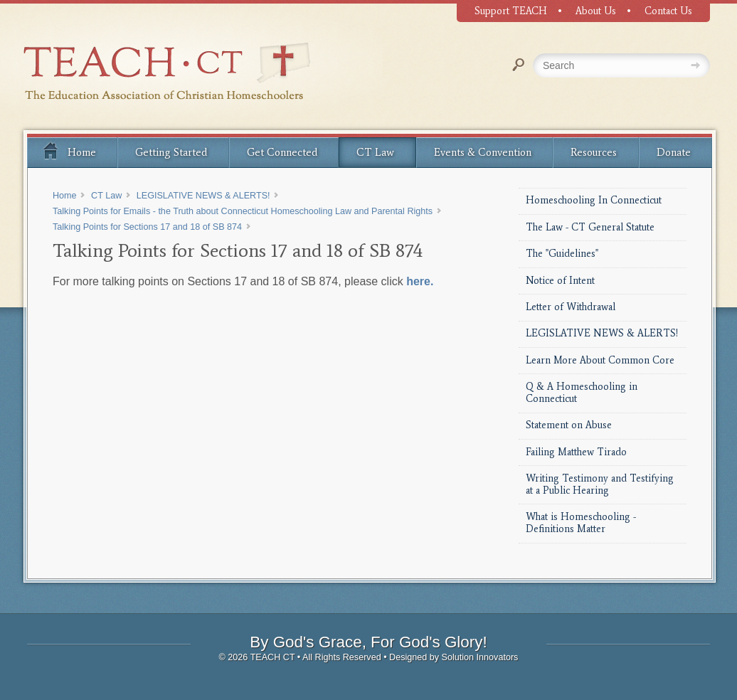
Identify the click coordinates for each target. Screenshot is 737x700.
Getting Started (171, 152)
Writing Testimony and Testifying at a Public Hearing (600, 484)
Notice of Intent (560, 281)
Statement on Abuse (569, 425)
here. (420, 281)
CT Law (375, 152)
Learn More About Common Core (600, 360)
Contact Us (668, 11)
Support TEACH (511, 11)
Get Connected (282, 152)
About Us (596, 11)
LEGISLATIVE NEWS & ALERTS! (602, 333)
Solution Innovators (480, 657)
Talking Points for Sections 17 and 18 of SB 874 (147, 227)
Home (69, 150)
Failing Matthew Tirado (576, 452)
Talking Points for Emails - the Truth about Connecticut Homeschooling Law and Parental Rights (243, 211)
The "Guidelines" (562, 254)
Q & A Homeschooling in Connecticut (582, 393)
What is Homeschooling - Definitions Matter (581, 523)
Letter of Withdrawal (571, 307)
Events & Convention (483, 152)
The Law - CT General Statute (590, 227)
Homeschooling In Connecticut (594, 200)
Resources (594, 152)
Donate (674, 152)
